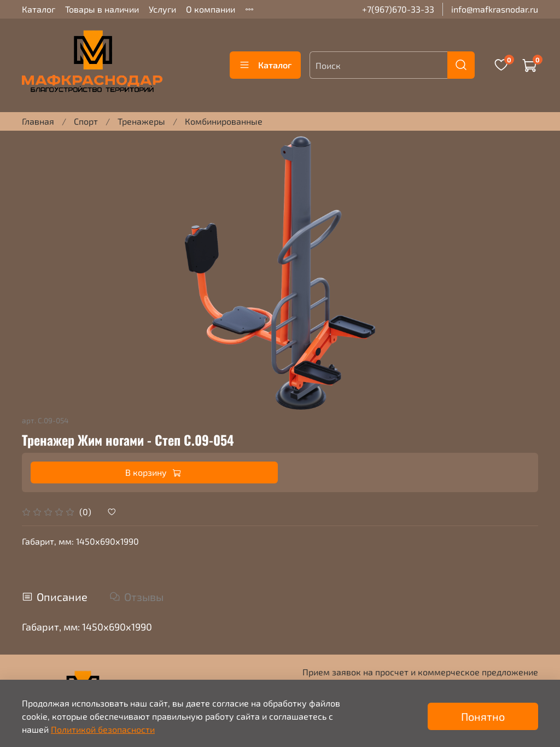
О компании (211, 9)
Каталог (39, 9)
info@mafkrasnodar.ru (495, 9)
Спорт (86, 121)
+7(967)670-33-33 (398, 9)
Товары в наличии (102, 9)
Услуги (162, 9)
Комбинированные (224, 121)
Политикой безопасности (103, 729)
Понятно (483, 716)
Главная (38, 121)
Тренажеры (141, 121)
